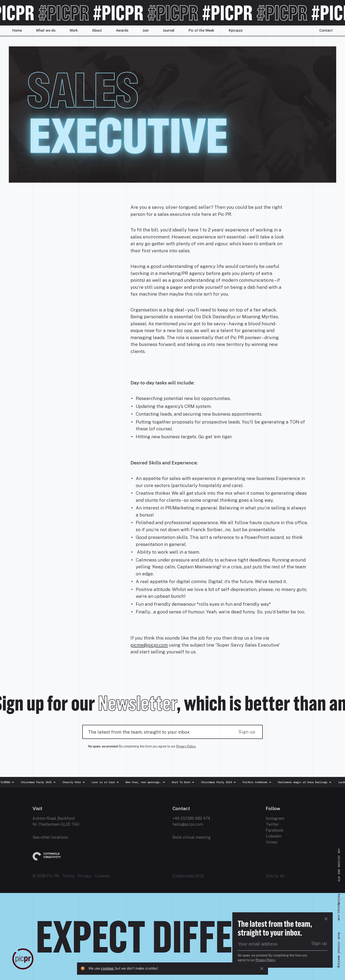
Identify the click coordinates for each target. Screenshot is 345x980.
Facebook (275, 830)
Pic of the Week (201, 30)
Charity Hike (75, 782)
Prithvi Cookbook (258, 782)
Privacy (85, 876)
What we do (46, 30)
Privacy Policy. (186, 746)
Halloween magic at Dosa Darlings (306, 782)
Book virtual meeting (192, 837)
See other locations (50, 837)
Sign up (247, 732)
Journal (169, 30)
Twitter (272, 824)
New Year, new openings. (147, 782)
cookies (107, 968)
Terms (68, 876)
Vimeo (272, 842)
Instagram (275, 818)
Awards (122, 30)
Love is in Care (107, 782)
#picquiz (236, 30)
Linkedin (274, 836)
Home (17, 30)
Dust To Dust (184, 782)
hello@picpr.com (188, 824)
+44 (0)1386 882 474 (191, 818)
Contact (326, 30)
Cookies (102, 876)
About (97, 30)
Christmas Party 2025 (40, 782)
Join (146, 30)
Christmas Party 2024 (220, 782)
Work (74, 30)
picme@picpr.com (149, 645)
